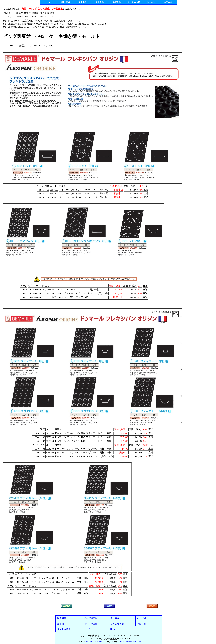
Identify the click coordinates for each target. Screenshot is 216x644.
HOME (48, 2)
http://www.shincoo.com (130, 642)
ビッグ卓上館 (144, 618)
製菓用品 (117, 2)
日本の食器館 (117, 624)
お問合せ (168, 2)
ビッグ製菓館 (91, 624)
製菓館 (60, 624)
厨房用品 (82, 2)
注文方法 (151, 2)
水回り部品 (65, 2)
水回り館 (142, 624)
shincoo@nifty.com (94, 642)
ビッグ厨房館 (91, 618)
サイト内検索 (134, 2)
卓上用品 (100, 2)
